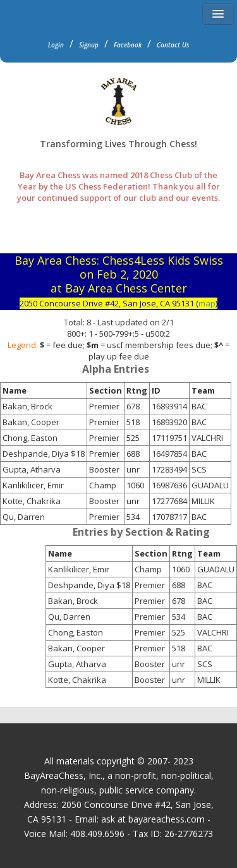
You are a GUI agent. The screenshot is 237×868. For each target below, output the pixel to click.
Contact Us (173, 45)
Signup (89, 45)
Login (56, 45)
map (207, 303)
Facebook (128, 45)
